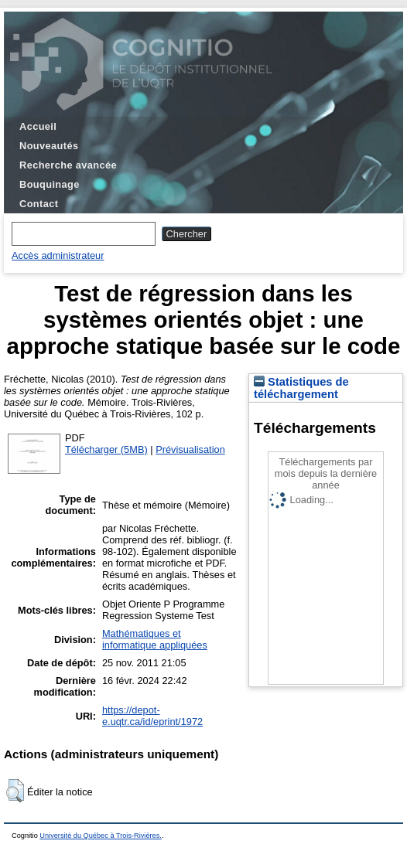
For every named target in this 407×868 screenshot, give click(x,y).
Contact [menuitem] (39, 204)
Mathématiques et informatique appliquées (155, 639)
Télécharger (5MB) (106, 449)
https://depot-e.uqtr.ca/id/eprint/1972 (152, 716)
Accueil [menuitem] (38, 126)
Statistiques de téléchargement (301, 388)
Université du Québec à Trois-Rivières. (101, 836)
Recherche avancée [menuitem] (68, 165)
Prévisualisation (190, 449)
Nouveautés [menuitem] (49, 146)
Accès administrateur (58, 255)
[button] (15, 791)
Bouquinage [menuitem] (50, 184)
